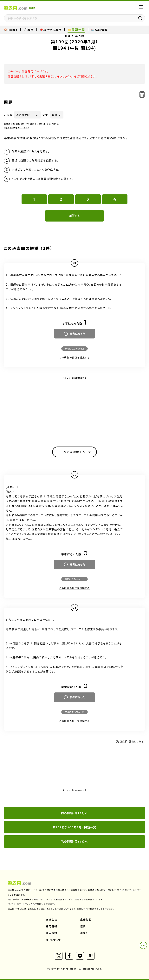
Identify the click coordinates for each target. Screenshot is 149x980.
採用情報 (52, 926)
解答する (74, 216)
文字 (45, 115)
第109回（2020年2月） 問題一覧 (74, 827)
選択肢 (8, 115)
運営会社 (52, 919)
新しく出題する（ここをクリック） (52, 76)
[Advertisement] (74, 408)
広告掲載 (86, 919)
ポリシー (86, 933)
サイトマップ (53, 940)
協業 (83, 926)
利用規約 (52, 933)
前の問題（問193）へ (75, 813)
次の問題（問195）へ (75, 841)
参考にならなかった (74, 348)
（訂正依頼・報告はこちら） (17, 128)
